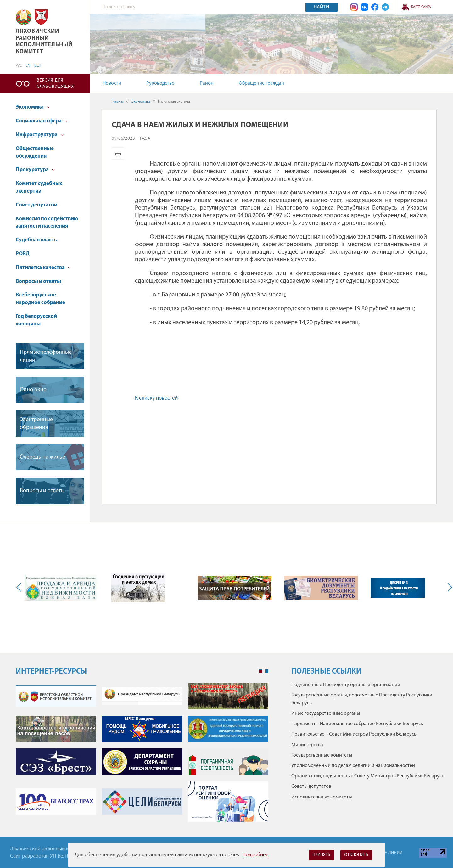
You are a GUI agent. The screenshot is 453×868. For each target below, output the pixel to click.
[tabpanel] (142, 755)
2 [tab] (267, 671)
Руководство (160, 83)
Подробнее (255, 855)
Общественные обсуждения (35, 152)
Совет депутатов (36, 205)
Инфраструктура (40, 135)
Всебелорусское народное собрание (40, 299)
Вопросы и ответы (38, 282)
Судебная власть (36, 240)
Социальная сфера (42, 121)
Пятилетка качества (43, 268)
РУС (19, 66)
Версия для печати (118, 154)
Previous (20, 588)
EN (28, 66)
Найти (322, 7)
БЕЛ (37, 66)
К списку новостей (156, 398)
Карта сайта (421, 7)
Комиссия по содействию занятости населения (47, 223)
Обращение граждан (261, 83)
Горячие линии (385, 852)
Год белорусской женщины (36, 320)
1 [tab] (260, 671)
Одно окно (33, 390)
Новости (112, 83)
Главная (118, 102)
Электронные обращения (36, 424)
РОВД (23, 254)
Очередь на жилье (42, 457)
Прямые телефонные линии (46, 356)
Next (449, 588)
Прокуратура (35, 170)
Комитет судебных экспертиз (39, 187)
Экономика (33, 107)
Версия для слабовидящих (55, 84)
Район (207, 83)
